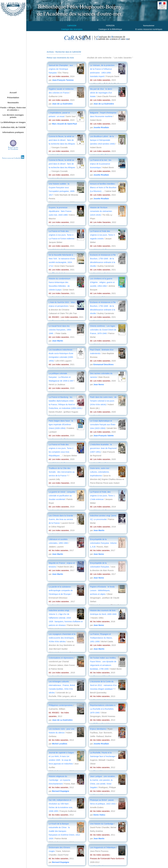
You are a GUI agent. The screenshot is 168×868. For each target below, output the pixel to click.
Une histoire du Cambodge (102, 824)
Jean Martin (58, 341)
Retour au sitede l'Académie (13, 148)
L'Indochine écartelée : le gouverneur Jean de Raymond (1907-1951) (103, 448)
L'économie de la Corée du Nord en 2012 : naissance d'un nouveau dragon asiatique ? (103, 685)
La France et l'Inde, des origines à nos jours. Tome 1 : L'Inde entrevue (103, 496)
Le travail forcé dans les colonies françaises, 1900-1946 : (60, 330)
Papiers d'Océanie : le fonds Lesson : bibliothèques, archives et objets (102, 590)
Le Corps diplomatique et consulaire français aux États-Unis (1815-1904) (103, 424)
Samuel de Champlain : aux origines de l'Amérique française (61, 69)
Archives (50, 52)
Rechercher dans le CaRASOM (68, 52)
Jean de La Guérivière (62, 104)
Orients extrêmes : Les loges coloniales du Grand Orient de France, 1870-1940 (103, 330)
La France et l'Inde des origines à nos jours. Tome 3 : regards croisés (103, 235)
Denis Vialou (99, 815)
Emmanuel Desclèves (103, 364)
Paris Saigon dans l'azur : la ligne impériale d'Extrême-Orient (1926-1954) (61, 424)
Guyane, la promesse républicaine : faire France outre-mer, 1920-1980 (60, 211)
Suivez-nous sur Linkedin (13, 158)
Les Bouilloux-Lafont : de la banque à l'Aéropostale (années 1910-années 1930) (103, 140)
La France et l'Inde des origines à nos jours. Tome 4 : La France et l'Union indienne (62, 235)
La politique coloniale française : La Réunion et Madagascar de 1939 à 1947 (61, 377)
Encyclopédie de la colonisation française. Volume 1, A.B (103, 543)
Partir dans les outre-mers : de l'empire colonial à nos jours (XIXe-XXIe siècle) (103, 401)
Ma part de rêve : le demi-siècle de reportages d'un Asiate (101, 93)
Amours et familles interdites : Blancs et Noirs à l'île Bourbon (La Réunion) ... (103, 187)
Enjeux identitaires (98, 729)
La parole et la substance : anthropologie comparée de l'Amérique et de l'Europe (61, 590)
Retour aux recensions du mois (60, 58)
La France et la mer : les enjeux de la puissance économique (101, 164)
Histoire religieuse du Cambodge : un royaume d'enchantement (60, 780)
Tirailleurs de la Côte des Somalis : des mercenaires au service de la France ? (62, 472)
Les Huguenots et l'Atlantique (103, 847)
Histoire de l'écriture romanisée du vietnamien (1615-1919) (101, 211)
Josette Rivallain (101, 127)
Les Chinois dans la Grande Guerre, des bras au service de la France (61, 519)
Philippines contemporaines (61, 705)
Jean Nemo (99, 384)
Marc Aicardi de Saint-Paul (65, 124)
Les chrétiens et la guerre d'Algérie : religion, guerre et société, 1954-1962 (102, 282)
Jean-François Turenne (63, 80)
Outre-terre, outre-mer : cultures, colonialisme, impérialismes (100, 472)
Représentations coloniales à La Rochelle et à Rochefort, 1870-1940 (103, 709)
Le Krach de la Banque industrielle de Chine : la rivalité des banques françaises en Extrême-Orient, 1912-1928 (65, 831)
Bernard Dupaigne (61, 791)
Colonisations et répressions (61, 658)
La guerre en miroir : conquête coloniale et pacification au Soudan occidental (62, 496)
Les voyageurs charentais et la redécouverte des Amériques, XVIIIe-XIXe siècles (62, 638)
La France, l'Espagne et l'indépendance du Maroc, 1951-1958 (101, 638)
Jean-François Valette (104, 436)
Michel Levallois (60, 744)
